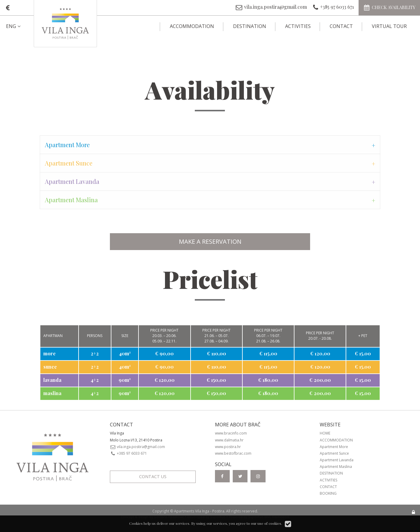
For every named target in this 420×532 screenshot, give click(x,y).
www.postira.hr (228, 447)
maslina (52, 393)
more (50, 353)
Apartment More (334, 447)
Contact (341, 26)
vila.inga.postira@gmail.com (138, 447)
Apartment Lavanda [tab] (72, 181)
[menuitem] (18, 26)
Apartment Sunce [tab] (69, 163)
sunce (50, 367)
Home (325, 433)
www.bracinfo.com (231, 433)
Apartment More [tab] (67, 145)
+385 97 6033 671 (129, 453)
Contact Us (153, 476)
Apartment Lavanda (337, 460)
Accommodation (192, 26)
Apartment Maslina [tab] (71, 200)
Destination (250, 26)
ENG (14, 26)
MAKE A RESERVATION (210, 241)
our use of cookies (266, 523)
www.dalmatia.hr (229, 440)
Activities (298, 26)
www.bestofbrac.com (233, 453)
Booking (328, 493)
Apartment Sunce (334, 453)
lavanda (52, 380)
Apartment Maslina (336, 467)
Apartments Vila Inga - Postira (199, 511)
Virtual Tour (389, 26)
